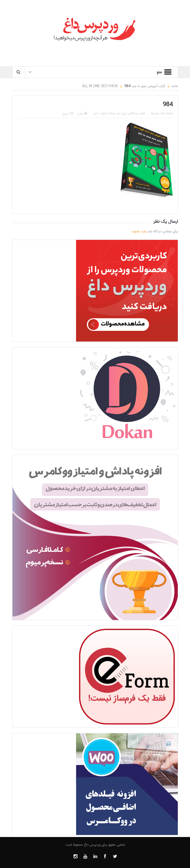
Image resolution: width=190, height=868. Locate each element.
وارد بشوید (139, 231)
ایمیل (68, 114)
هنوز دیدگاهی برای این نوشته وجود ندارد (119, 113)
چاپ (82, 114)
